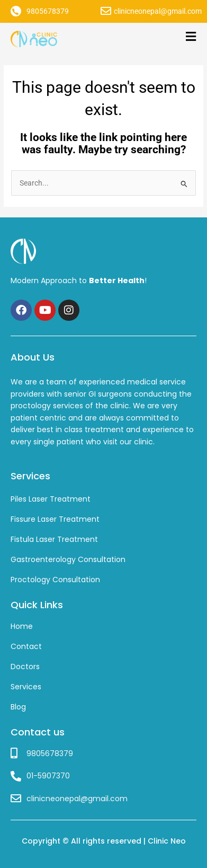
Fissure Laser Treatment (55, 519)
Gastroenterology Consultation (68, 559)
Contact (26, 646)
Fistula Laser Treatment (54, 539)
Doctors (25, 667)
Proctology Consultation (55, 580)
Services (26, 687)
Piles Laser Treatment (51, 499)
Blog (18, 707)
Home (22, 626)
